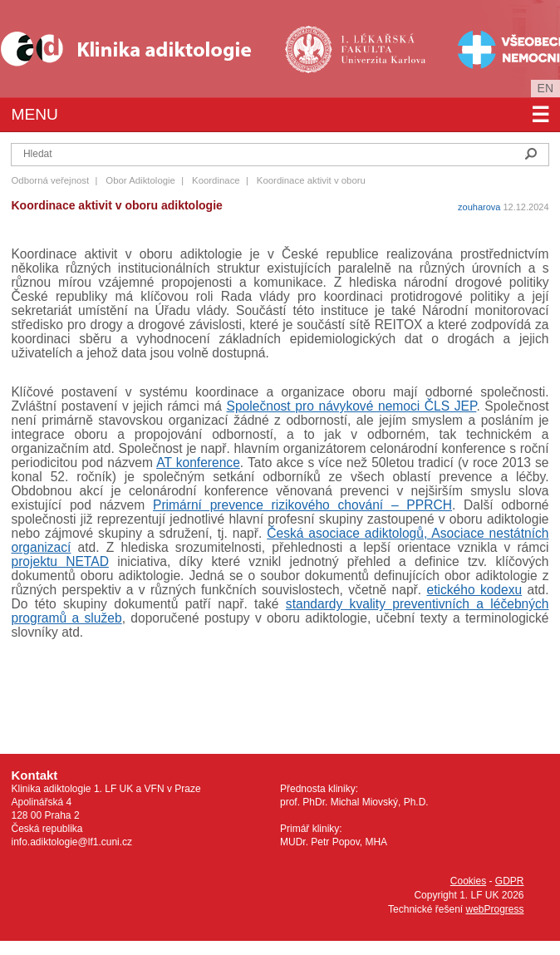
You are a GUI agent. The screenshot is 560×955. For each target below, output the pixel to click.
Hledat (531, 154)
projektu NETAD (59, 561)
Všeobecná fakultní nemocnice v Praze (496, 49)
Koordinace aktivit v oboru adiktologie (116, 205)
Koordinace (216, 180)
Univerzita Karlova (383, 75)
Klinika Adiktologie (137, 49)
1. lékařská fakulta (357, 49)
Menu (280, 115)
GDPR (510, 881)
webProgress (494, 909)
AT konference (198, 463)
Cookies (468, 881)
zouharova (479, 207)
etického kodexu (474, 590)
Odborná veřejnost (50, 180)
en (545, 88)
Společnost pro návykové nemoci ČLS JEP (352, 406)
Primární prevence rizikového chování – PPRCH (302, 505)
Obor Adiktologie (140, 180)
